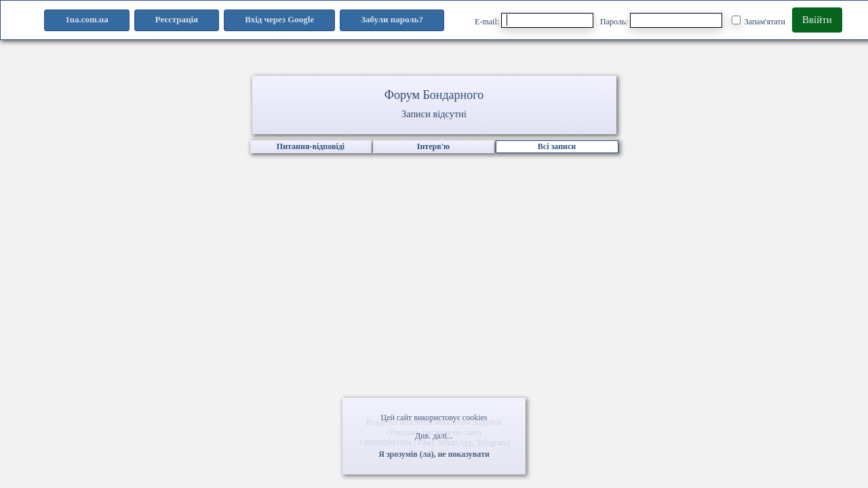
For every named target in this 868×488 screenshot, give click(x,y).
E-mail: (534, 20)
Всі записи (557, 146)
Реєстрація (177, 19)
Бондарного (453, 95)
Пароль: (661, 20)
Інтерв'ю (433, 146)
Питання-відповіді (311, 146)
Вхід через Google (279, 19)
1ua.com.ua (87, 19)
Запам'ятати (758, 21)
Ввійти (817, 20)
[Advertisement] (434, 308)
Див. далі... (434, 436)
